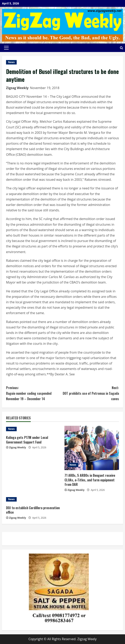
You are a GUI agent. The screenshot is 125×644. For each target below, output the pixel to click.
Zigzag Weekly (17, 88)
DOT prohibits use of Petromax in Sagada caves (91, 393)
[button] (6, 48)
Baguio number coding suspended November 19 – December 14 (34, 393)
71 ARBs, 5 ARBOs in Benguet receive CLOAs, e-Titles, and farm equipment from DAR (90, 480)
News (11, 62)
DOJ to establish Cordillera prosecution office (33, 510)
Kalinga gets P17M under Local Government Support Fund (27, 440)
